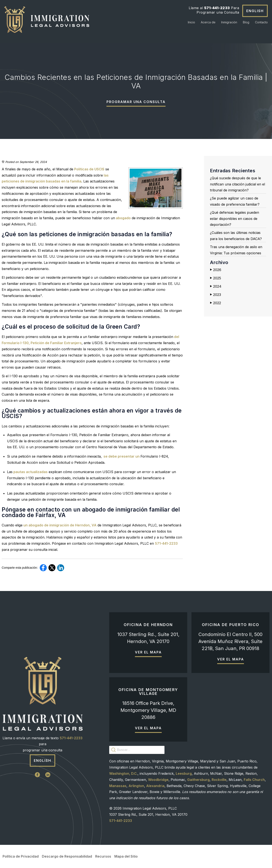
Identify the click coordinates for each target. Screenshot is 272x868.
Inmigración (229, 22)
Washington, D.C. (123, 773)
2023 (215, 295)
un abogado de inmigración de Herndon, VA (59, 525)
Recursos (103, 856)
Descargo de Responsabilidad (67, 856)
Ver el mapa (148, 652)
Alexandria (155, 786)
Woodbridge (158, 780)
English (255, 11)
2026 (216, 270)
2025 (215, 278)
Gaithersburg (198, 780)
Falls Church (254, 780)
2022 (215, 303)
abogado (123, 218)
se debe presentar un (121, 456)
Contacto (261, 22)
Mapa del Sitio (126, 856)
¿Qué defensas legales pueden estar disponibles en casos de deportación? (234, 219)
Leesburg (184, 773)
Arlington (136, 786)
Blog (246, 22)
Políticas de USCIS (89, 169)
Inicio (191, 22)
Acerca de (208, 22)
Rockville (219, 780)
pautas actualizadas (30, 472)
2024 (216, 286)
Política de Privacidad (21, 856)
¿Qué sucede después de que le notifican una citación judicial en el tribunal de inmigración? (237, 184)
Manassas (118, 786)
